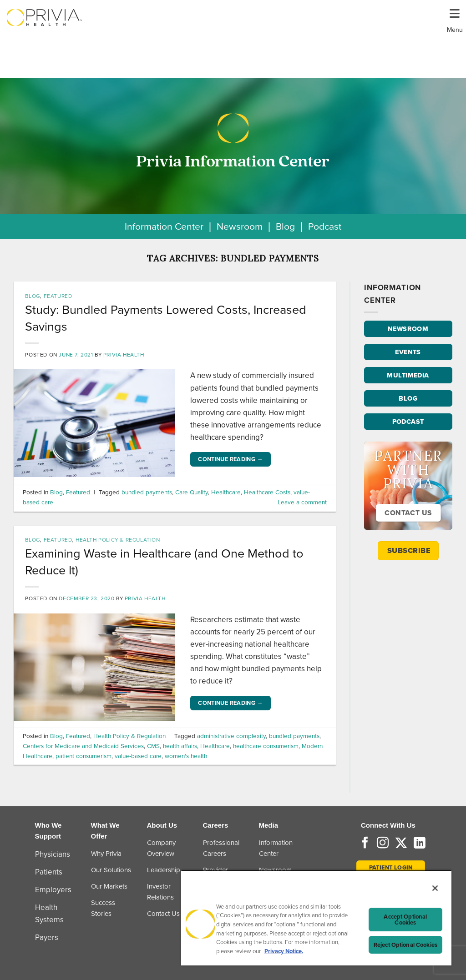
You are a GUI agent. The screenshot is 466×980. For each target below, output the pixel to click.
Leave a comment (302, 502)
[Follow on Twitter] (401, 844)
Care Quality (192, 492)
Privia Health (124, 355)
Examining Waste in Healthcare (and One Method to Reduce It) (164, 562)
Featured (58, 296)
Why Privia (106, 854)
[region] (316, 918)
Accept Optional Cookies (405, 920)
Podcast (325, 226)
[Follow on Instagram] (383, 844)
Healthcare (226, 492)
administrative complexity (231, 736)
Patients (49, 872)
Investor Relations (160, 892)
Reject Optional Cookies (405, 945)
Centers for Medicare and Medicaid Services (83, 746)
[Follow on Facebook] (365, 844)
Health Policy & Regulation (118, 540)
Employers (53, 890)
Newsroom (240, 226)
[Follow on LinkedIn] (420, 844)
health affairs (180, 746)
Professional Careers (221, 848)
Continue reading (230, 459)
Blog (285, 226)
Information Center (164, 226)
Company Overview (161, 848)
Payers (47, 937)
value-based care (138, 756)
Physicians (53, 854)
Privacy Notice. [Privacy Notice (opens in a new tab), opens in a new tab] (284, 951)
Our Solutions (111, 870)
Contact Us (163, 914)
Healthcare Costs (267, 492)
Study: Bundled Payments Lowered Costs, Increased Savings (166, 318)
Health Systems (49, 914)
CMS (153, 746)
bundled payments (147, 492)
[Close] (435, 888)
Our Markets (109, 886)
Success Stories (103, 908)
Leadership (164, 870)
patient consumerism (84, 756)
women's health (186, 756)
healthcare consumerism (266, 746)
